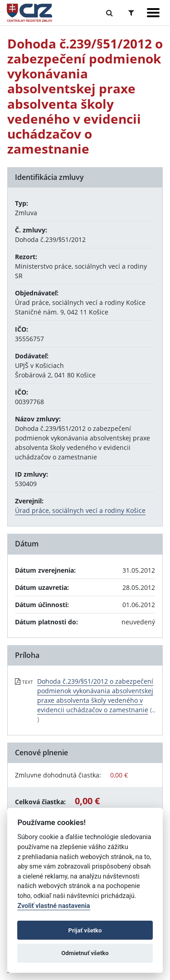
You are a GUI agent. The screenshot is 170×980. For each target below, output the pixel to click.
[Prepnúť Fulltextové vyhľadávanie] (109, 13)
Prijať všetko (85, 930)
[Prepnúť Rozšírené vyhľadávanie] (131, 13)
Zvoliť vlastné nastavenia (53, 906)
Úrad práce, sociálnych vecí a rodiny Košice (80, 510)
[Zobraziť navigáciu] (153, 13)
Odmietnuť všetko (85, 953)
